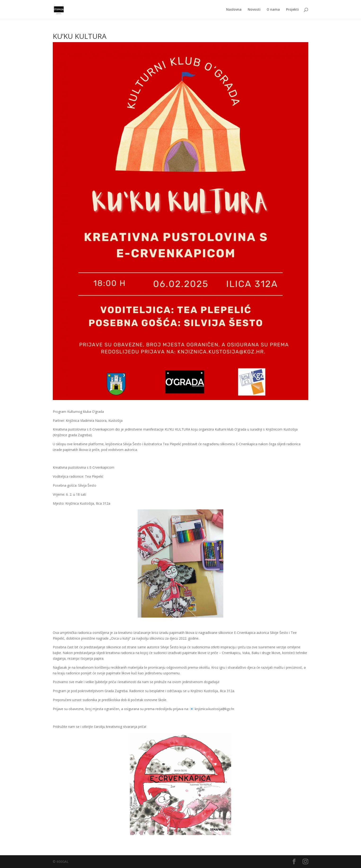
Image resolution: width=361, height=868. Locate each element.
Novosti (254, 10)
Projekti (292, 10)
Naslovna (234, 10)
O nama (273, 10)
